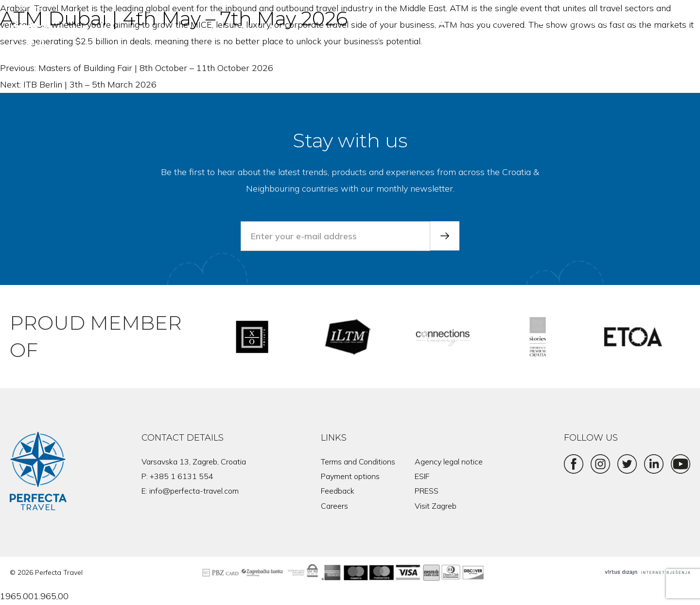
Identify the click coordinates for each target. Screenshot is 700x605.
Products (516, 48)
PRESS (427, 491)
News (669, 48)
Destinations (450, 48)
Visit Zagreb (436, 506)
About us (617, 48)
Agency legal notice (449, 462)
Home (389, 48)
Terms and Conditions (358, 462)
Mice (566, 48)
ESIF (422, 476)
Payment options (350, 476)
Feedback (338, 491)
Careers (334, 506)
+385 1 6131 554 (182, 476)
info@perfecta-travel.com (194, 491)
